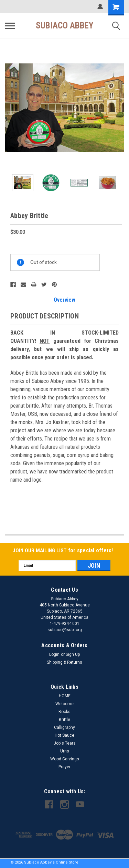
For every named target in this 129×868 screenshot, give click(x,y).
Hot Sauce (64, 735)
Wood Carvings (65, 759)
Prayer (64, 767)
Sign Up (73, 654)
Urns (65, 751)
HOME (65, 696)
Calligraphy (64, 727)
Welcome (64, 704)
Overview (64, 300)
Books (64, 712)
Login (54, 654)
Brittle (64, 720)
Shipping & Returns (64, 662)
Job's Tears (65, 743)
